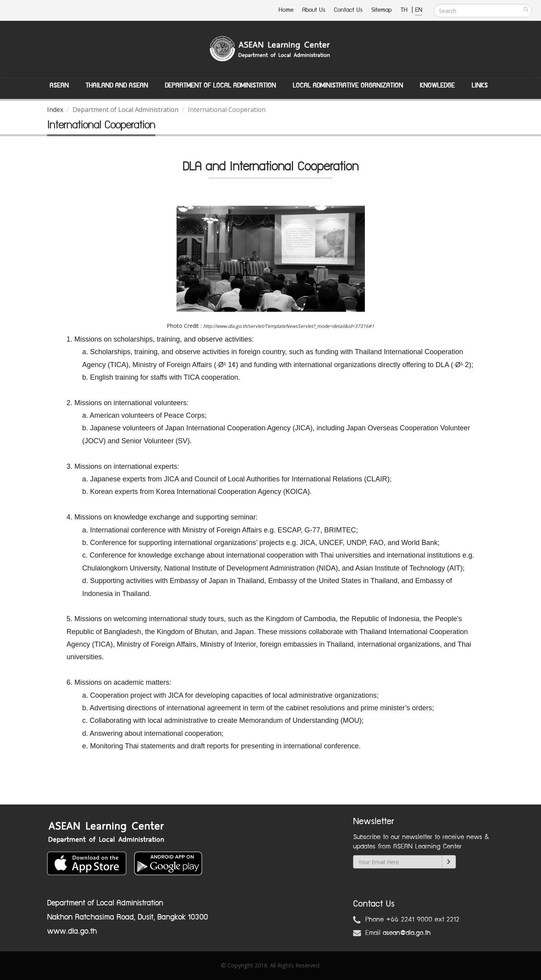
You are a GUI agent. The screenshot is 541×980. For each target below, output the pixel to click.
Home (286, 10)
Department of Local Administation (220, 86)
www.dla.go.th (72, 931)
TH (405, 10)
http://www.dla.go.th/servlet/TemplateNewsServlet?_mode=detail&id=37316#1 (289, 326)
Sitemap (382, 10)
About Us (314, 10)
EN (419, 10)
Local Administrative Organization (348, 86)
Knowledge (437, 86)
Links (480, 86)
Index (55, 110)
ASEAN (59, 86)
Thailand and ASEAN (117, 86)
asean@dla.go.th (407, 933)
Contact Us (348, 10)
